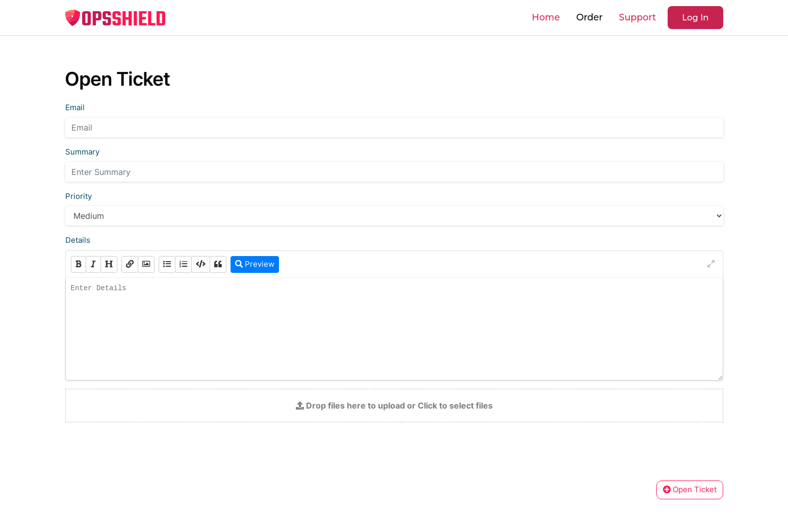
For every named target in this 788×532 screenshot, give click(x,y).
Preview (255, 264)
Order (590, 17)
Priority (79, 196)
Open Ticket (690, 489)
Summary (82, 152)
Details (78, 240)
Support (637, 17)
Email (75, 108)
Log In (695, 17)
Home (546, 17)
